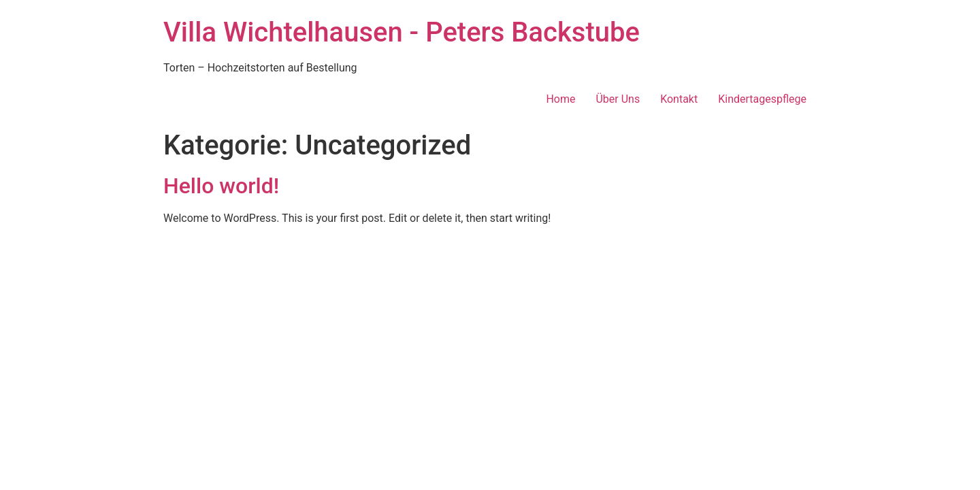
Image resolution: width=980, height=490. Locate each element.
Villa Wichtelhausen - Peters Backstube (402, 32)
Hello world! (221, 186)
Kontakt (679, 99)
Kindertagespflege (762, 99)
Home (560, 99)
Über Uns (618, 99)
